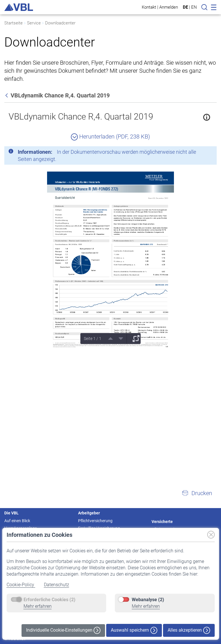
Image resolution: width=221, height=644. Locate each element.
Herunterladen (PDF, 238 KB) (110, 137)
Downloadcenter (60, 23)
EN (194, 7)
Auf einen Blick (17, 521)
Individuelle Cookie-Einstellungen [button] (63, 630)
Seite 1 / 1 (93, 339)
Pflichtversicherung (95, 521)
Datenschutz (57, 585)
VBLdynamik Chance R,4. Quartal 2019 (81, 117)
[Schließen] (197, 153)
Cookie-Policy (21, 585)
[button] (197, 493)
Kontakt (149, 7)
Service (34, 23)
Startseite (13, 23)
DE (185, 7)
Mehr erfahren (38, 606)
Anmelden (169, 7)
